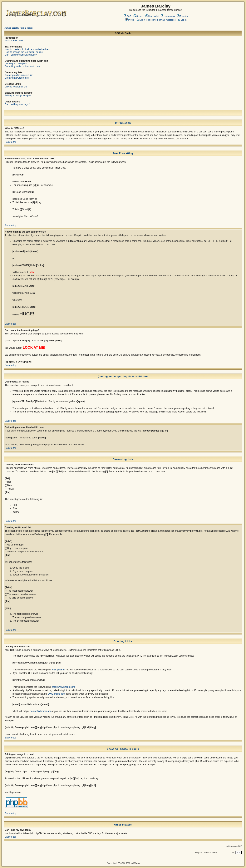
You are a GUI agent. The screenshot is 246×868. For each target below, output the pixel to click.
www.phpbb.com (57, 694)
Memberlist (152, 16)
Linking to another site (16, 87)
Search (138, 16)
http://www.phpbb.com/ (64, 687)
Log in (182, 20)
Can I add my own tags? (17, 104)
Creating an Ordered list (17, 78)
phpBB (118, 863)
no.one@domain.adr (40, 711)
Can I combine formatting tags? (21, 55)
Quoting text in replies (16, 64)
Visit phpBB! (58, 670)
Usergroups (168, 16)
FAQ (128, 16)
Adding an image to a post (18, 96)
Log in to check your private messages (156, 20)
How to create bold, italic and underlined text (27, 49)
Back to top (11, 142)
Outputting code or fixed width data (23, 66)
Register (183, 16)
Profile (130, 20)
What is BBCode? (14, 41)
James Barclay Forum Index (18, 28)
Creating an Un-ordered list (19, 75)
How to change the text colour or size (24, 52)
